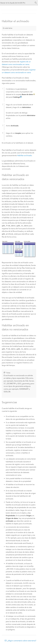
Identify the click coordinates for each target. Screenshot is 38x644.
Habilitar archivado (25, 155)
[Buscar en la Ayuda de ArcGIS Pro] (17, 3)
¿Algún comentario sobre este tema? (22, 640)
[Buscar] (36, 3)
